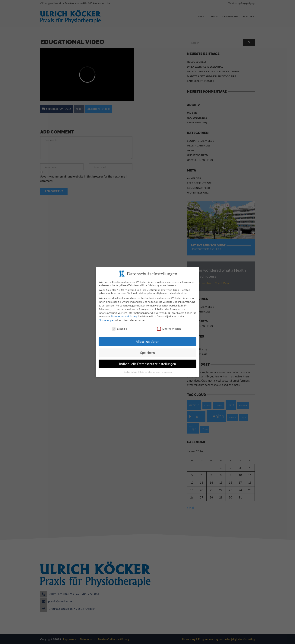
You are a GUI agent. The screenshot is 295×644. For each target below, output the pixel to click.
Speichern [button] (147, 352)
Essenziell (120, 327)
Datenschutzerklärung (124, 315)
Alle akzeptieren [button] (147, 340)
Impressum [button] (167, 371)
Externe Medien (169, 327)
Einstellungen (106, 319)
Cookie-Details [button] (131, 371)
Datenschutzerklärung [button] (150, 371)
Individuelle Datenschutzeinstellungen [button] (147, 363)
